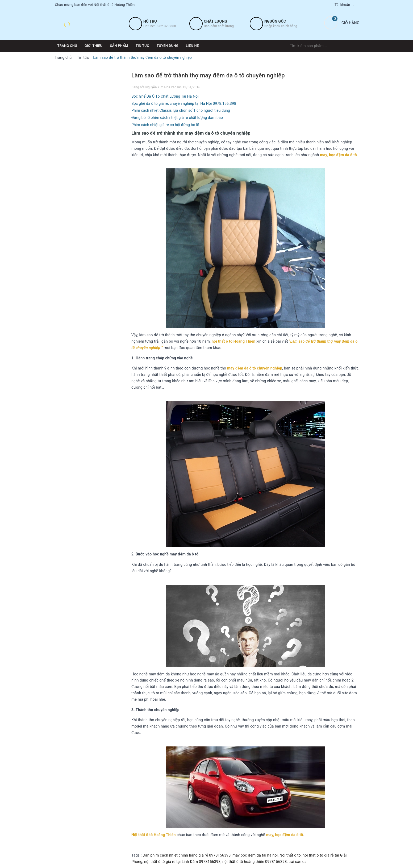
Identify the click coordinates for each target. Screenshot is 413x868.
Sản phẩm (119, 46)
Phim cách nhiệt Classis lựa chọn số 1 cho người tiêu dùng (181, 110)
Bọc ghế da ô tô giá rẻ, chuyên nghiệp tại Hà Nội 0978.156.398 (184, 103)
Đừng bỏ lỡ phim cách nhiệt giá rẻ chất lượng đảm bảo (177, 118)
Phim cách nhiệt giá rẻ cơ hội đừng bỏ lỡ (165, 125)
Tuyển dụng (168, 46)
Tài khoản (342, 5)
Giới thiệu (93, 46)
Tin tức (142, 46)
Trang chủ (67, 46)
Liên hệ (192, 46)
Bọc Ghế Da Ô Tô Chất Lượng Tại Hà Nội (165, 96)
